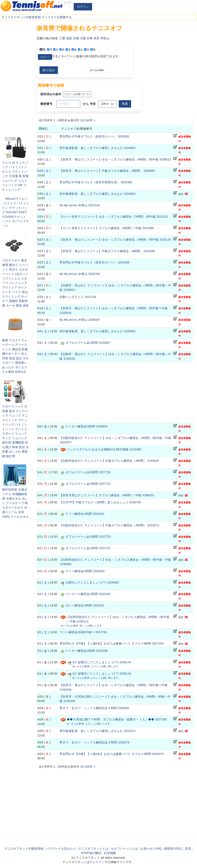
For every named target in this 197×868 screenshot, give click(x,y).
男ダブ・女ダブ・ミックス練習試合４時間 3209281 (94, 708)
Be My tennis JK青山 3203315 (80, 205)
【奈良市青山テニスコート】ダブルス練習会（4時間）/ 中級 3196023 (107, 495)
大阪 (83, 38)
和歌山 (105, 38)
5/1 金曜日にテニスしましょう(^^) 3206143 (102, 674)
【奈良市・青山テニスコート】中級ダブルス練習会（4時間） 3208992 (107, 171)
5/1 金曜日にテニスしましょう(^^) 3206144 (102, 662)
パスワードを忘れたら (61, 849)
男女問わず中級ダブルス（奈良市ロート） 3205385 (94, 136)
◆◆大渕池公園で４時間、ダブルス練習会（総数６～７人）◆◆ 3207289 (117, 719)
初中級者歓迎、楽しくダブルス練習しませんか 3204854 (97, 194)
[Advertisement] (18, 78)
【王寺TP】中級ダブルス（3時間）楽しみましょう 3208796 (100, 502)
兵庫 (90, 38)
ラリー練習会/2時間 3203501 (85, 514)
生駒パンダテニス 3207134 (78, 297)
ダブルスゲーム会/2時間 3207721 (88, 548)
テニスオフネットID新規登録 (21, 17)
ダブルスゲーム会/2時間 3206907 (88, 343)
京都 (76, 38)
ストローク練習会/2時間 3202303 (88, 594)
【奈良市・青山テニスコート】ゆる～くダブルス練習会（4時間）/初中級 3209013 (115, 159)
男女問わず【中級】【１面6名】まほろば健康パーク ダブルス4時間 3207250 (112, 644)
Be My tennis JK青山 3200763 (80, 274)
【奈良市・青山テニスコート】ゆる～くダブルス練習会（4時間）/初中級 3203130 (115, 240)
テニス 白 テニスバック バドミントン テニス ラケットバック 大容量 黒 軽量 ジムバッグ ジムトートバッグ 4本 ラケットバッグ (15, 176)
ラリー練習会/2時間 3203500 (85, 571)
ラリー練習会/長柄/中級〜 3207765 (83, 632)
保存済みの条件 (51, 94)
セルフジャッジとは (124, 849)
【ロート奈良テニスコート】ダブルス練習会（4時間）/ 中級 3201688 (107, 228)
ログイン (83, 7)
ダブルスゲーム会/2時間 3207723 (88, 537)
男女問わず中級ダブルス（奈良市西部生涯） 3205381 (96, 182)
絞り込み (49, 70)
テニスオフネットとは (93, 849)
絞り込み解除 (97, 70)
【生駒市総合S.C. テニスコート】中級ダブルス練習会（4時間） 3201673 (109, 525)
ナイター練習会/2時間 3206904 (86, 426)
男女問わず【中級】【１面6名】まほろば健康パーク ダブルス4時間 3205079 (112, 754)
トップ (67, 2)
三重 (62, 38)
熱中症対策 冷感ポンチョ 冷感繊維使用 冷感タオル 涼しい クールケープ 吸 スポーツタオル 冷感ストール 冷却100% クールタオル (15, 503)
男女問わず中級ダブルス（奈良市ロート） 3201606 (94, 262)
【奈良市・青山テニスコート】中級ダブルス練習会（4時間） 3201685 (107, 251)
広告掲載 (110, 853)
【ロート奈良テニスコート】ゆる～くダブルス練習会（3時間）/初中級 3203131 (114, 217)
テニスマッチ (98, 862)
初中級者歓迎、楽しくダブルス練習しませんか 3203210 (97, 731)
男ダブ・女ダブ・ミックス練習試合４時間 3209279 (94, 742)
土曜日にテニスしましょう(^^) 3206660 (92, 583)
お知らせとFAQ (151, 849)
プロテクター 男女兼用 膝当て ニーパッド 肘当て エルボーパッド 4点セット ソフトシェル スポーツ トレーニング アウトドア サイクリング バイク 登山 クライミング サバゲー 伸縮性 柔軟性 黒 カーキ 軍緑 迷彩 (15, 283)
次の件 (86, 120)
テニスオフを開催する (57, 17)
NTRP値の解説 (91, 853)
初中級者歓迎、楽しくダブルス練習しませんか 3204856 (97, 148)
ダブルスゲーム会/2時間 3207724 (88, 484)
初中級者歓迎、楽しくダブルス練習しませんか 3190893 (97, 331)
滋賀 (69, 38)
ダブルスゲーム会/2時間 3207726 (88, 472)
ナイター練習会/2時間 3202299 (86, 651)
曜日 (43, 50)
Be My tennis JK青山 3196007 (80, 320)
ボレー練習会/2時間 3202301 (85, 606)
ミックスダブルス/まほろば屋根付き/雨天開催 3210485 (104, 449)
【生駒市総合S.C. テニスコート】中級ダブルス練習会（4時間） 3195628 (109, 461)
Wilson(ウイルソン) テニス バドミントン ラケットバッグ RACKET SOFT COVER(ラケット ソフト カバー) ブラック (16, 212)
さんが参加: (81, 626)
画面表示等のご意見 (178, 849)
